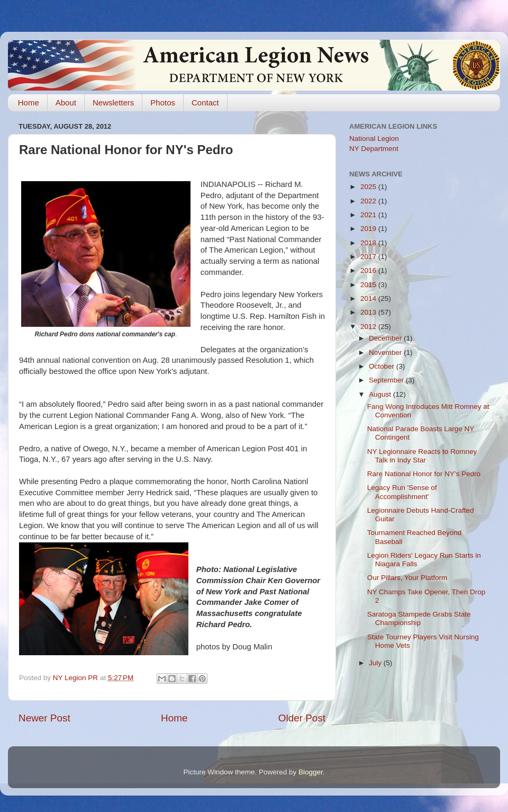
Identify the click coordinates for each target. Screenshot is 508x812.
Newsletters (113, 102)
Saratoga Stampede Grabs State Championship (419, 618)
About (66, 102)
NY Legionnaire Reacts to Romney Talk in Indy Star (422, 456)
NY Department (374, 149)
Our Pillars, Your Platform (407, 578)
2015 (369, 285)
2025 (369, 187)
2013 (369, 312)
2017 (369, 257)
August (381, 394)
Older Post (302, 718)
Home (29, 102)
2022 (369, 201)
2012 (369, 327)
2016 (369, 270)
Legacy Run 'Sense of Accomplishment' (402, 492)
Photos (163, 102)
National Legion (374, 139)
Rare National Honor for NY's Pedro (424, 474)
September (387, 380)
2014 (369, 298)
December (386, 338)
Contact (205, 102)
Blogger (311, 772)
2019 (369, 229)
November (386, 353)
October (383, 366)
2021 (369, 215)
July (376, 663)
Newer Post (44, 718)
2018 (369, 243)
